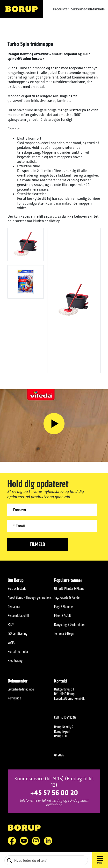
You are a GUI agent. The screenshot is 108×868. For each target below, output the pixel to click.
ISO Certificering (18, 633)
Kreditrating (15, 660)
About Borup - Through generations (30, 597)
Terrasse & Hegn (64, 633)
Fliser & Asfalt (62, 615)
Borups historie (17, 588)
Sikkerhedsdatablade (88, 9)
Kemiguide (14, 698)
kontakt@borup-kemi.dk (69, 698)
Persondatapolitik (19, 615)
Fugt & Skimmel (64, 607)
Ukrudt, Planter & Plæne (69, 588)
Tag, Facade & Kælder (67, 597)
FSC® (11, 624)
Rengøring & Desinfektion (70, 624)
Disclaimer (14, 607)
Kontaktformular (18, 651)
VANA (11, 642)
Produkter (61, 9)
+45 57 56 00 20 (54, 792)
